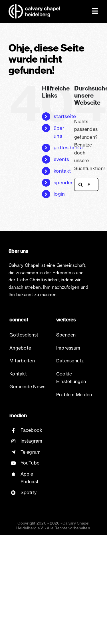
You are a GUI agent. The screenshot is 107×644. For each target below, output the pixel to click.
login (59, 194)
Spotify (29, 492)
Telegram (31, 452)
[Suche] (81, 185)
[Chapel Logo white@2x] (34, 7)
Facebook (32, 430)
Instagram (32, 441)
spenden (64, 182)
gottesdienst (68, 147)
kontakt (62, 171)
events (61, 159)
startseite (65, 116)
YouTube (30, 463)
